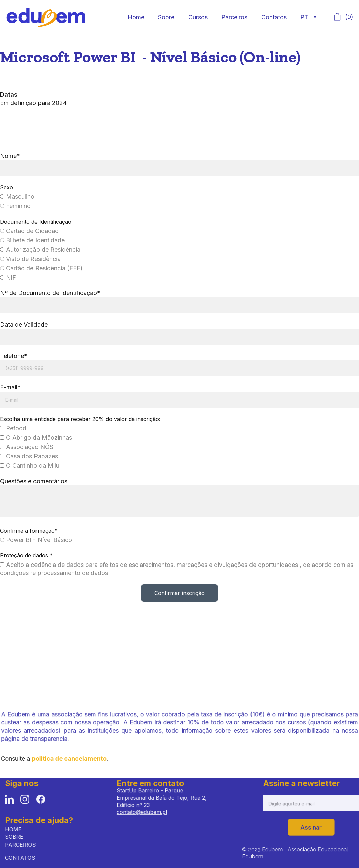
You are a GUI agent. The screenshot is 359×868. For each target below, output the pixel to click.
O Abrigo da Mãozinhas (37, 437)
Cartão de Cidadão (30, 231)
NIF (9, 278)
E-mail (273, 792)
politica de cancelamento (72, 759)
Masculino (18, 197)
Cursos (198, 17)
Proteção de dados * (27, 555)
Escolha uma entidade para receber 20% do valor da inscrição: (81, 419)
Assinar (311, 827)
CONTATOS (22, 858)
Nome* (11, 157)
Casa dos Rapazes (29, 456)
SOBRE (16, 837)
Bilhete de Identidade (33, 241)
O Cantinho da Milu (30, 465)
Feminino (16, 207)
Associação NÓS (27, 447)
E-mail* (11, 387)
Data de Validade (24, 325)
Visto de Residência (31, 259)
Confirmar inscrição (179, 592)
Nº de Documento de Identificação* (51, 293)
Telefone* (14, 356)
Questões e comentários (34, 481)
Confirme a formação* (29, 530)
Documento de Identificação (36, 222)
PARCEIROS (22, 845)
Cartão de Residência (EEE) (42, 269)
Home (136, 17)
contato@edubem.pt (143, 812)
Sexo (7, 188)
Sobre (166, 17)
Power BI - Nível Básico (37, 539)
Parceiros (234, 17)
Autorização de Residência (41, 250)
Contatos (274, 17)
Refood (14, 428)
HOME (16, 829)
